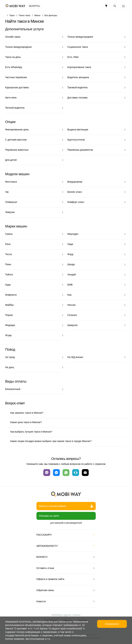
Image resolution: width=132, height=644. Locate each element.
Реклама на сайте (49, 516)
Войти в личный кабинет (66, 506)
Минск (37, 15)
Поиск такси (25, 15)
